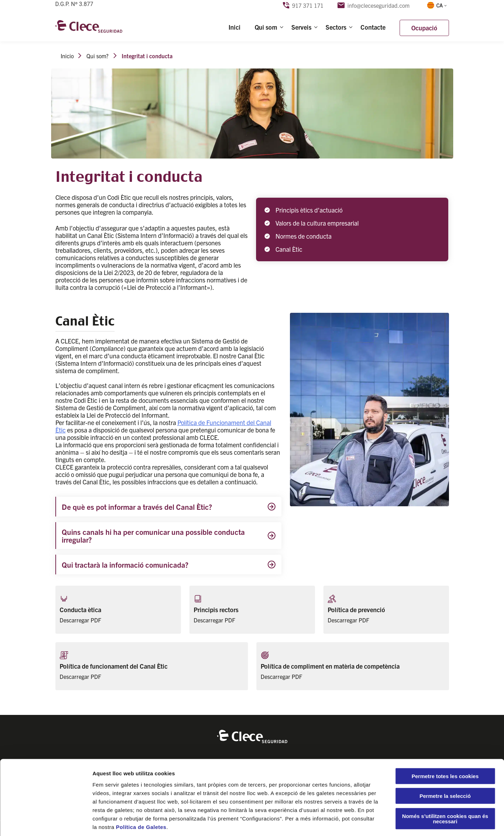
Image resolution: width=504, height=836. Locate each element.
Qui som (266, 27)
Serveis (301, 27)
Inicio (67, 56)
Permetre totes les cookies (445, 743)
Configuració (395, 822)
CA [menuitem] (439, 5)
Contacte (373, 27)
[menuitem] (436, 5)
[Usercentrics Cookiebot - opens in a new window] (46, 822)
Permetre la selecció (445, 763)
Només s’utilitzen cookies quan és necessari (445, 785)
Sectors (336, 27)
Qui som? (98, 56)
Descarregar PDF (80, 620)
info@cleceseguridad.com (374, 5)
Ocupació (424, 28)
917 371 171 (303, 5)
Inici (235, 27)
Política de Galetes (141, 793)
